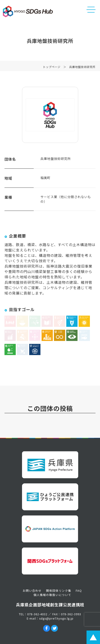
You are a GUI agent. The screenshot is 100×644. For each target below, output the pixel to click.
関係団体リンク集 (59, 591)
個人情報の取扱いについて (52, 595)
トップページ (52, 68)
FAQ (79, 591)
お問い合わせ (32, 591)
